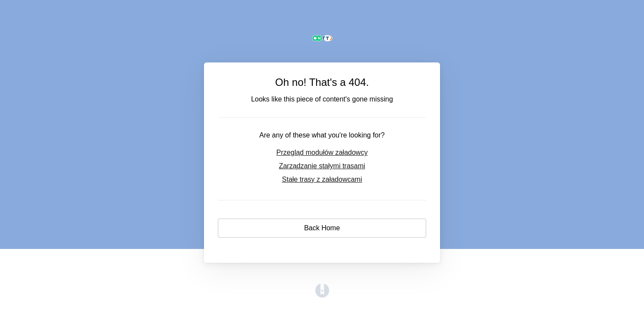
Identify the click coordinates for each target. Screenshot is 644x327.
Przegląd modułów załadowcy (322, 152)
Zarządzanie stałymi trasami (322, 166)
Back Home (322, 228)
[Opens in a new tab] (322, 295)
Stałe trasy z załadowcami (322, 179)
